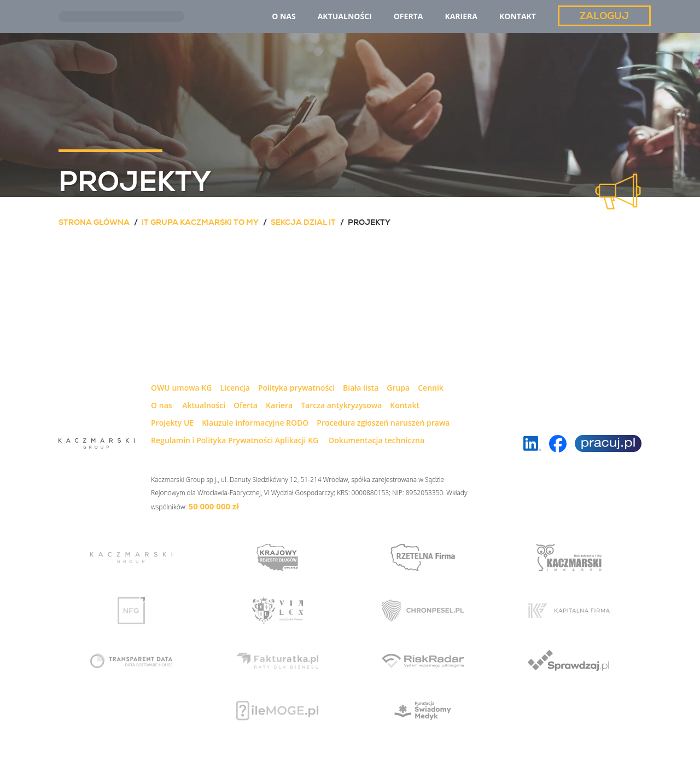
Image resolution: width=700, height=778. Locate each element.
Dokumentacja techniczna (377, 440)
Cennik (431, 388)
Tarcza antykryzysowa (341, 405)
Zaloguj (604, 16)
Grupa (398, 388)
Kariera (279, 405)
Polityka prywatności (296, 388)
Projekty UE (172, 423)
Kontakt (405, 405)
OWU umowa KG (181, 388)
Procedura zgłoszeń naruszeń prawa (383, 423)
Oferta (246, 405)
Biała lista (361, 388)
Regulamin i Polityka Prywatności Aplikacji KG (235, 440)
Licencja (235, 388)
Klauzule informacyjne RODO (255, 423)
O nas (162, 405)
